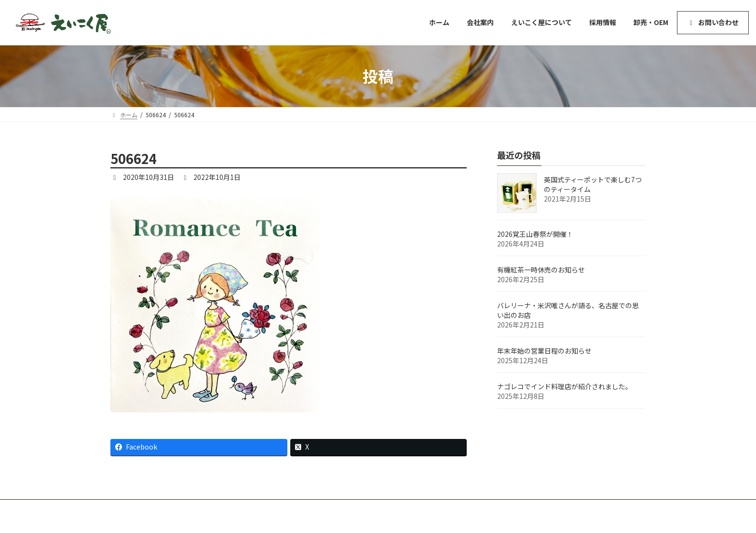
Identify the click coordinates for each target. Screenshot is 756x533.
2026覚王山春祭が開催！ (535, 234)
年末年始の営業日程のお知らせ (544, 351)
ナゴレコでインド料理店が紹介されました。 (565, 386)
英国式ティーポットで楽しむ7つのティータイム (593, 184)
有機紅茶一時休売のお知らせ (541, 270)
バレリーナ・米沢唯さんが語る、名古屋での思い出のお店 (568, 310)
